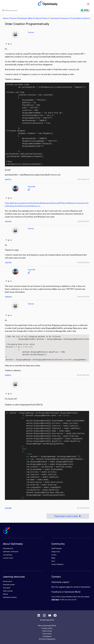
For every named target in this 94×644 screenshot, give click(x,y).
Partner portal (8, 581)
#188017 (8, 375)
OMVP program (57, 548)
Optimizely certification (11, 552)
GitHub (5, 594)
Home (6, 18)
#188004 (8, 297)
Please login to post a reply (68, 516)
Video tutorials (8, 591)
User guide (7, 588)
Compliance (47, 636)
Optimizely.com (8, 548)
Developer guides (9, 585)
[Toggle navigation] (88, 4)
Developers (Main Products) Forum (33, 18)
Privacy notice (47, 628)
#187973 (8, 180)
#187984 (8, 222)
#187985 (8, 263)
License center (8, 558)
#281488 (8, 508)
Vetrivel (31, 32)
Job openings (7, 555)
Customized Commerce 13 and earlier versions (69, 18)
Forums (13, 18)
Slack (53, 561)
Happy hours (56, 552)
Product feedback (57, 564)
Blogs (53, 558)
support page (64, 587)
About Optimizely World (47, 625)
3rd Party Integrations (47, 639)
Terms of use (47, 631)
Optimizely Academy (10, 597)
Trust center (47, 634)
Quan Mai (32, 186)
